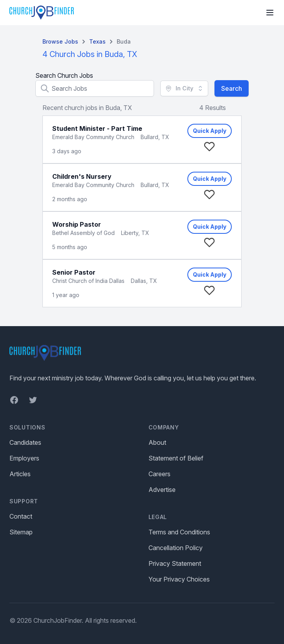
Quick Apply (210, 131)
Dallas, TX (144, 281)
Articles (20, 474)
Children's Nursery (82, 176)
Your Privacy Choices (179, 579)
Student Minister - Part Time (97, 128)
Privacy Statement (175, 563)
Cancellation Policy (176, 548)
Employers (24, 458)
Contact (21, 516)
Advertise (162, 490)
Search (232, 88)
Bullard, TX (155, 137)
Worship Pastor (77, 224)
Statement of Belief (176, 458)
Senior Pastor (74, 272)
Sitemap (21, 532)
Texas (97, 41)
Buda (124, 41)
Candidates (25, 442)
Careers (159, 474)
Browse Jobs (60, 41)
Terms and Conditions (179, 532)
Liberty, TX (135, 233)
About (157, 442)
